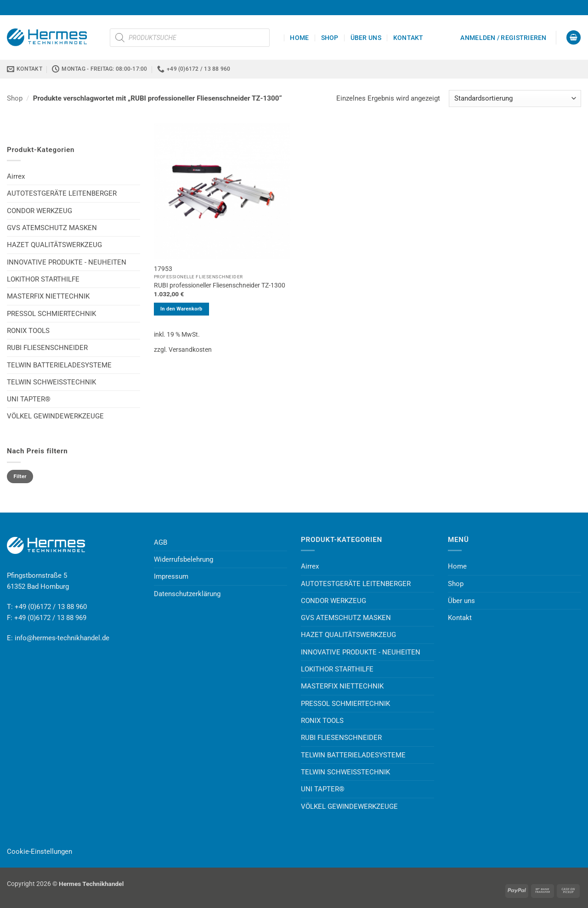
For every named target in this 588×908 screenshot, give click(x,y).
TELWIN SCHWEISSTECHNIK (51, 382)
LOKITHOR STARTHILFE (43, 279)
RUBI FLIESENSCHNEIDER (47, 348)
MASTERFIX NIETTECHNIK (48, 296)
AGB (161, 542)
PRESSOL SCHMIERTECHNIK (51, 314)
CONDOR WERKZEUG (40, 211)
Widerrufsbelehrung (184, 559)
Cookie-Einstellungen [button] (40, 852)
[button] (503, 38)
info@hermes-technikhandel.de (62, 638)
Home (299, 38)
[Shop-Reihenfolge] (515, 99)
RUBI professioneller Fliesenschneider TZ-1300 (220, 285)
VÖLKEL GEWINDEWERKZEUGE (55, 416)
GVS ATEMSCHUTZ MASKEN (52, 228)
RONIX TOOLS (28, 331)
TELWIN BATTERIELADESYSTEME (59, 365)
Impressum (171, 576)
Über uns (366, 38)
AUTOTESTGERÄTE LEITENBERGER (62, 193)
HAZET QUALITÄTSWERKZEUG (54, 245)
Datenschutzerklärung (187, 594)
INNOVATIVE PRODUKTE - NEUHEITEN (67, 262)
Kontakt (408, 38)
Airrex (16, 176)
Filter (20, 477)
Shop (330, 38)
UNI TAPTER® (29, 399)
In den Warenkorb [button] (181, 309)
